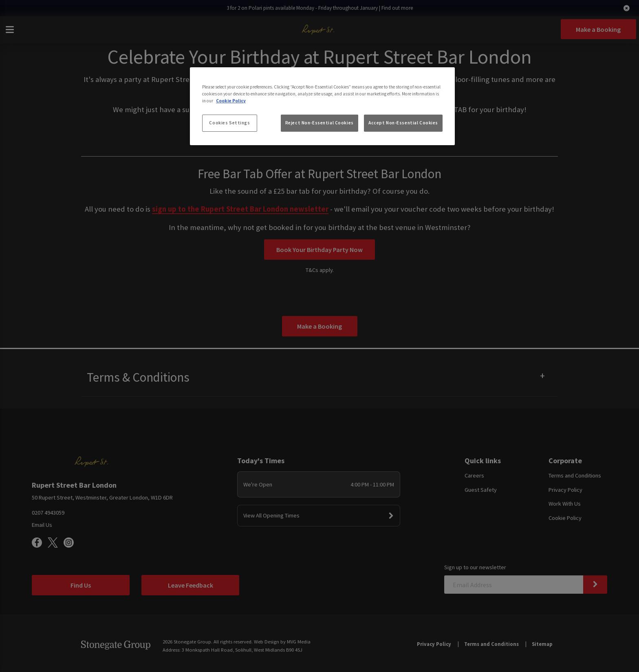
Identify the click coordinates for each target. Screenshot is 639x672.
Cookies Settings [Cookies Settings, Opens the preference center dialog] (229, 123)
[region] (322, 106)
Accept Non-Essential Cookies (403, 123)
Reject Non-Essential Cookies (319, 123)
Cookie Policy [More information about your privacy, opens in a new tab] (231, 101)
